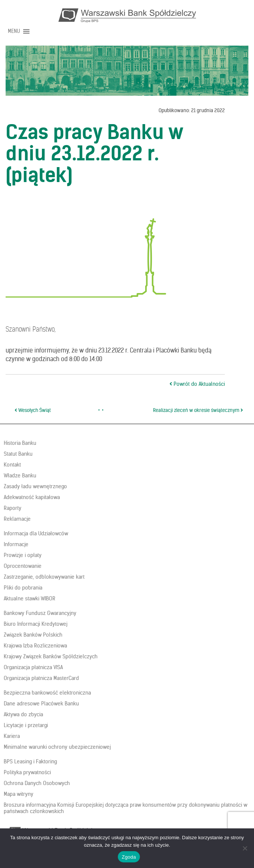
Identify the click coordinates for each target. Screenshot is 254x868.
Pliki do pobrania (23, 588)
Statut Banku (18, 454)
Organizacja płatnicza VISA (33, 667)
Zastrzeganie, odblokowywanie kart (44, 577)
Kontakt (12, 465)
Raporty (13, 508)
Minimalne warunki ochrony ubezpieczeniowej (57, 747)
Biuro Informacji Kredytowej (36, 624)
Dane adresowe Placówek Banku (41, 704)
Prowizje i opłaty (23, 555)
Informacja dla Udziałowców (36, 533)
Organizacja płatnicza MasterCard (41, 678)
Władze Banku (20, 475)
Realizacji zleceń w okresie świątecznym (198, 410)
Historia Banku (20, 443)
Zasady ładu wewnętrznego (35, 486)
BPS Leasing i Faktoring (30, 761)
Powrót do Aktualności (197, 384)
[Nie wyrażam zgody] (245, 848)
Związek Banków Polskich (33, 635)
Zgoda (129, 857)
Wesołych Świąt (33, 410)
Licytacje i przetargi (26, 725)
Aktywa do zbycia (23, 714)
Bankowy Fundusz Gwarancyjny (40, 613)
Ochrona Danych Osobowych (37, 783)
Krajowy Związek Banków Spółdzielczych (51, 656)
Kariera (12, 736)
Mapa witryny (19, 794)
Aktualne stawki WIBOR (30, 598)
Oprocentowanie (23, 566)
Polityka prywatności (27, 772)
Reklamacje (17, 519)
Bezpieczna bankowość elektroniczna (47, 693)
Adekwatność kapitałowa (32, 497)
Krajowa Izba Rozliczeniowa (35, 646)
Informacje (16, 544)
